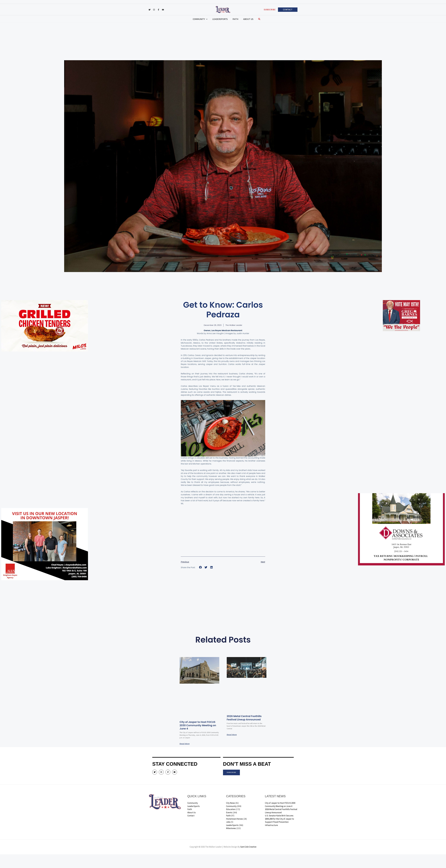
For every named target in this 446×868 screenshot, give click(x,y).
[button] (270, 10)
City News (231, 803)
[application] (210, 19)
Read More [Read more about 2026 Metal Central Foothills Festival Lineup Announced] (232, 735)
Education (231, 809)
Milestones (231, 828)
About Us (192, 813)
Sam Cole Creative (248, 847)
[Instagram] (154, 10)
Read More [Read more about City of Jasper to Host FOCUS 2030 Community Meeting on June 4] (185, 744)
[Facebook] (158, 10)
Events (229, 813)
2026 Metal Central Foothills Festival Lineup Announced (246, 718)
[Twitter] (150, 10)
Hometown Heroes (235, 819)
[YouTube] (163, 10)
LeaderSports (194, 806)
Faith (190, 809)
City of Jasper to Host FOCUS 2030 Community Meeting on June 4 (199, 725)
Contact (191, 816)
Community (193, 803)
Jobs (228, 822)
